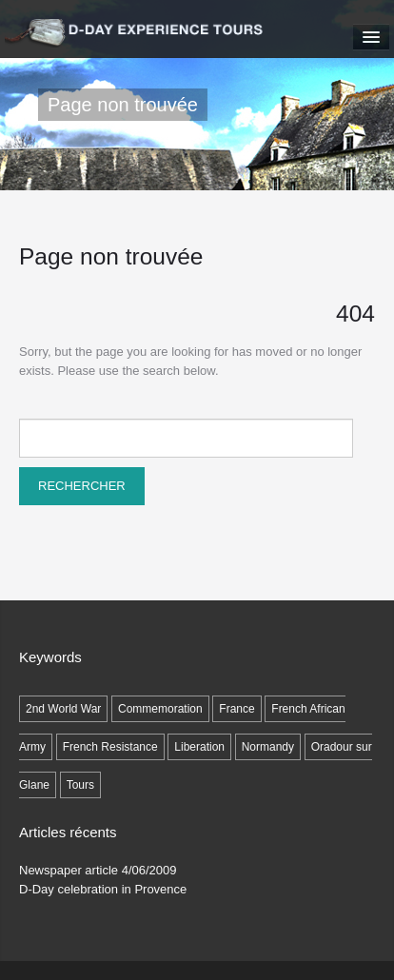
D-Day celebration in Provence (103, 889)
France (236, 709)
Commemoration (160, 709)
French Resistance (110, 747)
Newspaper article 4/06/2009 (98, 870)
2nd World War (63, 709)
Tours (80, 785)
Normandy (268, 747)
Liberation (199, 747)
